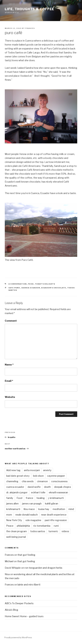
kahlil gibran (52, 504)
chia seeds (28, 481)
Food (31, 284)
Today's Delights (45, 284)
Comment (11, 321)
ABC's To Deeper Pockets (19, 603)
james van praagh (32, 504)
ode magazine (33, 520)
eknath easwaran (58, 492)
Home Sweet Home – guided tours (24, 616)
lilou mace (29, 509)
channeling (12, 481)
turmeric (53, 531)
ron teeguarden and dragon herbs (43, 568)
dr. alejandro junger (17, 492)
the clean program (17, 531)
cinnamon (42, 481)
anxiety (47, 470)
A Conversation (18, 284)
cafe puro (14, 288)
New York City (14, 520)
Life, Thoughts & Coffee (29, 9)
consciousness (59, 481)
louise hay (44, 509)
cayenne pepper (56, 476)
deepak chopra (62, 487)
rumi (56, 526)
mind (71, 509)
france (29, 498)
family (10, 498)
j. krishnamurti (56, 498)
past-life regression (56, 520)
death (47, 487)
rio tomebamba (42, 526)
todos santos (38, 531)
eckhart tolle (38, 492)
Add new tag (13, 470)
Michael (9, 561)
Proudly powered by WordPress (18, 637)
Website (10, 397)
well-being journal (16, 537)
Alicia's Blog (11, 610)
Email (9, 381)
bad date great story (18, 476)
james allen (12, 504)
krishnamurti (13, 509)
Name (9, 365)
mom (9, 515)
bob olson (38, 476)
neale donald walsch (27, 515)
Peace (10, 526)
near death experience (54, 515)
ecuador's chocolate (54, 288)
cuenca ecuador (31, 288)
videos (65, 531)
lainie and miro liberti (29, 585)
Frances (30, 28)
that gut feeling (26, 555)
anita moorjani (32, 470)
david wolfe (34, 487)
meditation (59, 509)
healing (41, 498)
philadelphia (23, 526)
